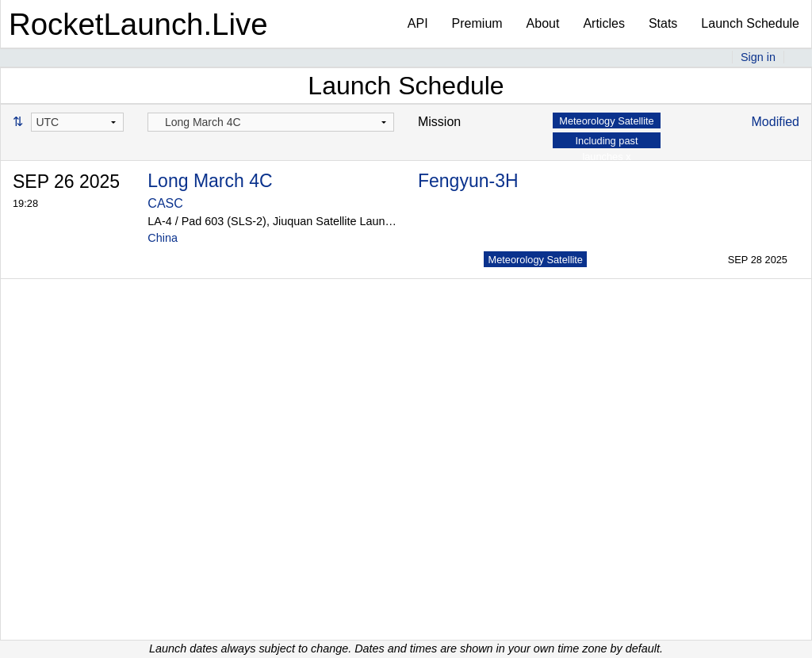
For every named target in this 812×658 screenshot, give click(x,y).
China (163, 238)
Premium (477, 23)
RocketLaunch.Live (138, 24)
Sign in (758, 57)
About (543, 23)
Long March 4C (210, 181)
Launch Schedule (750, 23)
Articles (603, 23)
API (418, 23)
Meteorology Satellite (535, 260)
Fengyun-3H (468, 181)
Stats (663, 23)
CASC (165, 203)
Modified (776, 122)
